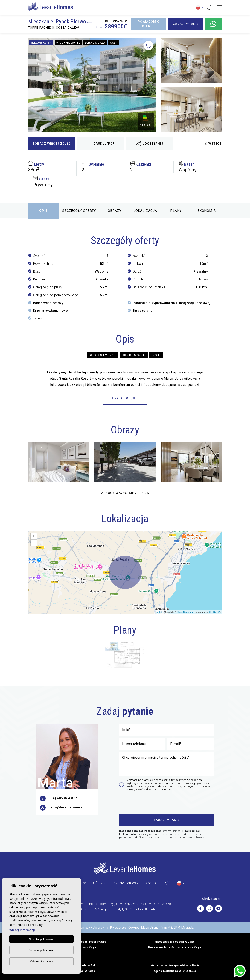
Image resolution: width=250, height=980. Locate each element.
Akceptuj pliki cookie (41, 939)
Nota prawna (99, 928)
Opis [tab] (43, 211)
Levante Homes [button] (124, 883)
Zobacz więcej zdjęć (52, 144)
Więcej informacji (22, 930)
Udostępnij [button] (149, 144)
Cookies (134, 928)
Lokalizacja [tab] (145, 211)
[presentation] (141, 801)
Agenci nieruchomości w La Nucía (175, 971)
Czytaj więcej (125, 398)
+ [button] (34, 536)
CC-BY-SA (215, 612)
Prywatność (118, 928)
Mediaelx (188, 928)
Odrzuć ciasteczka (41, 961)
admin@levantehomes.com (87, 904)
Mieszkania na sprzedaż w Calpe (175, 942)
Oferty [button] (98, 883)
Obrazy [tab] (115, 211)
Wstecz (213, 144)
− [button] (34, 543)
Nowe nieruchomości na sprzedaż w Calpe (175, 947)
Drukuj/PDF (101, 144)
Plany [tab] (176, 211)
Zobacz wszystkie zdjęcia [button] (125, 493)
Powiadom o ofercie (149, 24)
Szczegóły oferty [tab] (79, 211)
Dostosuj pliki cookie (41, 950)
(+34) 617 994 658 (158, 904)
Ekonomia (207, 211)
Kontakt (151, 883)
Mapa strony (150, 928)
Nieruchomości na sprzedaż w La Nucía (175, 965)
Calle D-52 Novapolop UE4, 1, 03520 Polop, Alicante (119, 909)
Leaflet (158, 612)
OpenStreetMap (186, 612)
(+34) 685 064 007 (129, 904)
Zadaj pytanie (186, 24)
